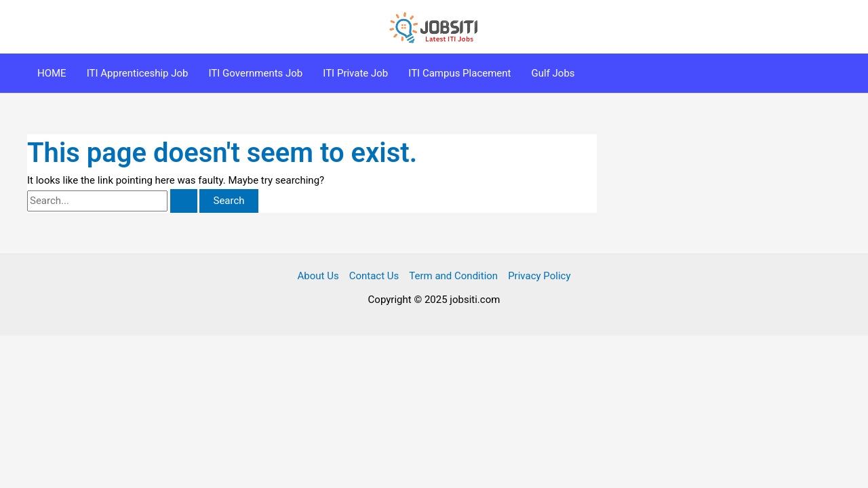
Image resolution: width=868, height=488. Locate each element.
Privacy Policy (539, 276)
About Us (318, 276)
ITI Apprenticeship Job (138, 73)
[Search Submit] (184, 201)
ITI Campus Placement (459, 73)
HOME (52, 73)
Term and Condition (453, 276)
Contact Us (374, 276)
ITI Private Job (355, 73)
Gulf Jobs (553, 73)
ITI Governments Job (256, 73)
